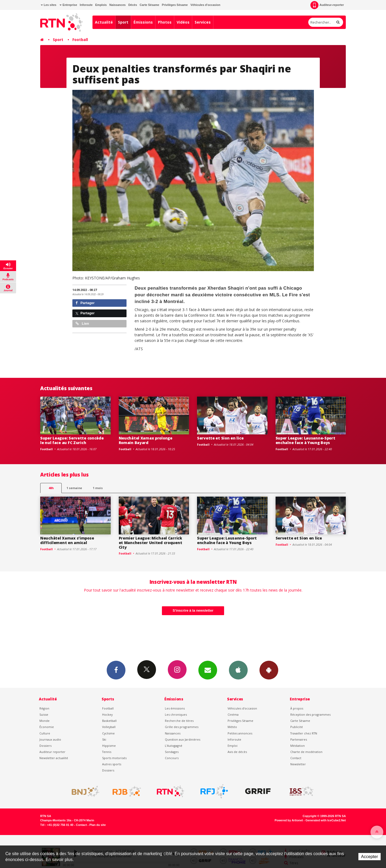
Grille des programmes (182, 727)
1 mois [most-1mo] (98, 488)
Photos (165, 22)
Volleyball (109, 727)
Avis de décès (237, 752)
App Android (269, 670)
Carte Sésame (149, 5)
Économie (47, 727)
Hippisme (109, 746)
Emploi (233, 746)
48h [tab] (51, 488)
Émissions (143, 22)
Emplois (101, 5)
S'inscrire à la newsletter (193, 610)
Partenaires (299, 739)
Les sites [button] (49, 5)
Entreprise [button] (68, 5)
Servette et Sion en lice (220, 438)
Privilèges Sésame (175, 5)
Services (203, 22)
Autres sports (112, 764)
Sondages (172, 752)
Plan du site (97, 825)
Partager (85, 303)
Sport (123, 22)
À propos (297, 708)
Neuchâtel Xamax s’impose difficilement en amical (67, 540)
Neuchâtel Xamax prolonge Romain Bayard (146, 440)
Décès (133, 5)
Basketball (109, 721)
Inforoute (86, 5)
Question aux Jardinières (183, 739)
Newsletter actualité (54, 758)
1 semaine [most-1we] (74, 488)
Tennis (107, 752)
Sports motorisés (114, 758)
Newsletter (298, 764)
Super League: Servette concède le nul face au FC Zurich (72, 440)
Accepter (370, 857)
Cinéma (233, 714)
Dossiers (45, 746)
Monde (44, 721)
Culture (45, 733)
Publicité (297, 727)
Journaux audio (50, 739)
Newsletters (208, 670)
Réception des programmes (310, 714)
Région (44, 708)
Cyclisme (108, 733)
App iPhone (238, 670)
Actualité (104, 22)
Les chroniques (176, 714)
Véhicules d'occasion (205, 5)
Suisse (44, 714)
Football (80, 40)
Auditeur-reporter (327, 5)
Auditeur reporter (52, 752)
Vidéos (183, 22)
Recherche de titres (179, 721)
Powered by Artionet (289, 820)
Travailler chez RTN (304, 733)
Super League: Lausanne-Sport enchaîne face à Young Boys (305, 440)
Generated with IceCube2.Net (326, 820)
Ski (104, 739)
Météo (232, 727)
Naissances (118, 5)
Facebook (116, 670)
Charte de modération (306, 752)
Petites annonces (240, 733)
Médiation (298, 746)
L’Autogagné (174, 746)
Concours (172, 758)
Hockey (107, 714)
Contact (296, 758)
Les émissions (175, 708)
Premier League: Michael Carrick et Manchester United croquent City (151, 543)
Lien (82, 324)
